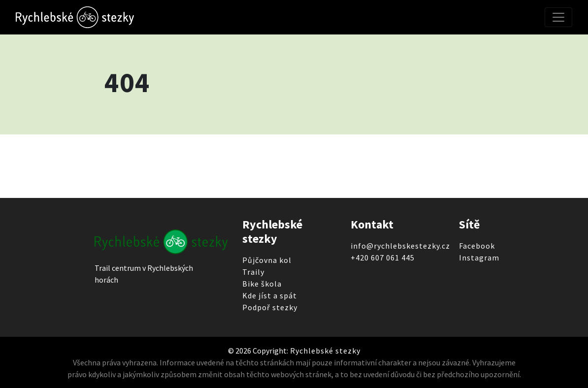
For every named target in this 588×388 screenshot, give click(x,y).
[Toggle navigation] (558, 17)
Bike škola (262, 284)
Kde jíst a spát (270, 295)
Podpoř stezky (270, 307)
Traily (253, 272)
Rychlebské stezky (324, 351)
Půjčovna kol (267, 260)
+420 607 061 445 (383, 258)
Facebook (477, 246)
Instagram (479, 258)
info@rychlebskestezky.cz (400, 246)
